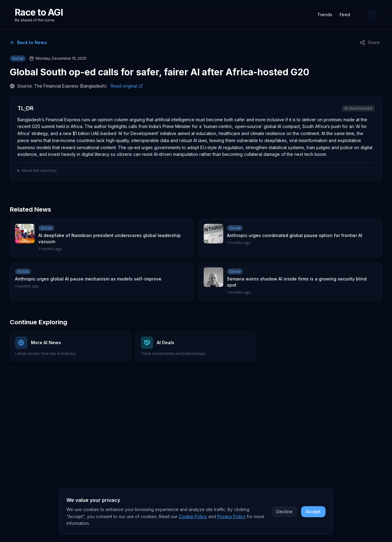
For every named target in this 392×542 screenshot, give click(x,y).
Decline (284, 513)
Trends (325, 15)
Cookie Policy (193, 518)
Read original (127, 86)
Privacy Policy (231, 518)
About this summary (39, 170)
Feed (345, 15)
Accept (313, 513)
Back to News (28, 42)
